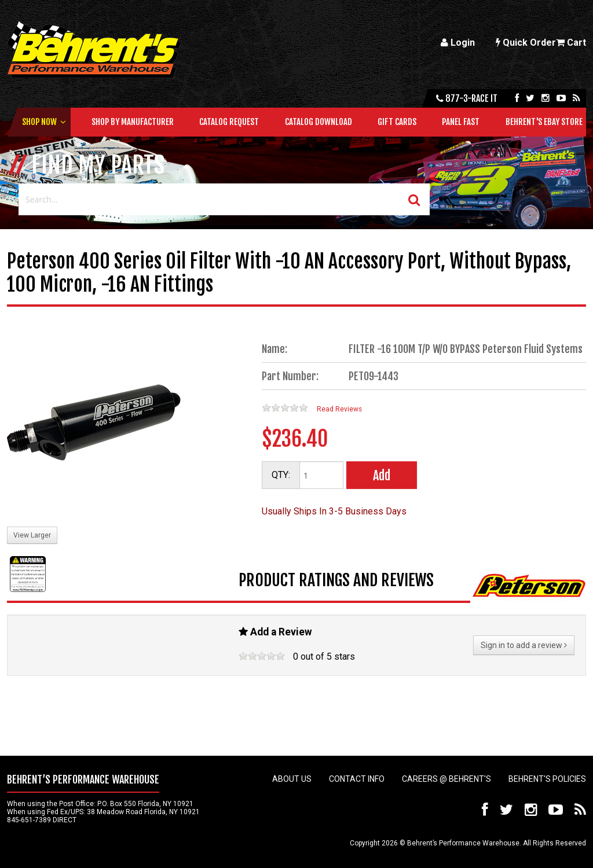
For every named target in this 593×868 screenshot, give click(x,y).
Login (458, 43)
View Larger (32, 535)
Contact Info (357, 779)
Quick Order (526, 43)
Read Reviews (339, 409)
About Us (292, 779)
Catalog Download (319, 122)
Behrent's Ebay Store (544, 122)
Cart (571, 43)
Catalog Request (229, 122)
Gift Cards (397, 122)
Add (382, 475)
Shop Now (39, 122)
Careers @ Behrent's (446, 779)
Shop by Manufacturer (133, 122)
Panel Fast (461, 122)
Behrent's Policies (547, 779)
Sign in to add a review (524, 645)
